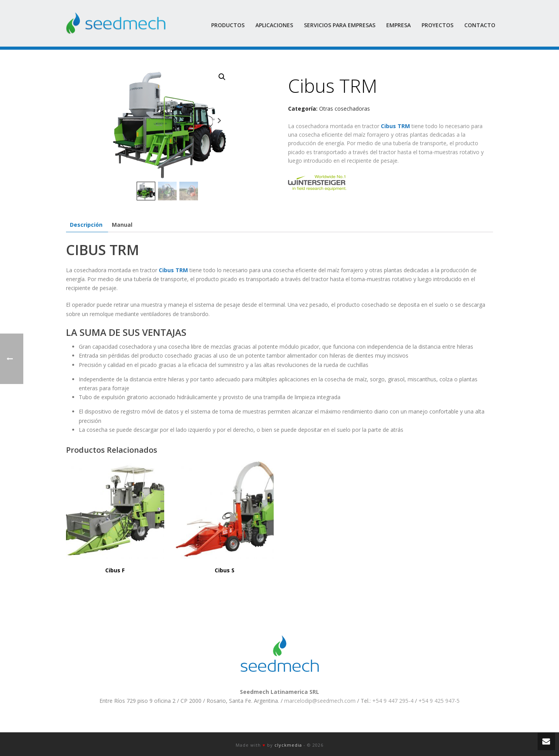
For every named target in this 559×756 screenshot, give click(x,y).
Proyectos (437, 25)
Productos (228, 25)
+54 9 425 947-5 (439, 701)
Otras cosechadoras (345, 109)
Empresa (398, 25)
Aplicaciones (274, 25)
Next (219, 121)
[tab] (86, 225)
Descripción (86, 225)
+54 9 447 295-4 (393, 701)
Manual (122, 225)
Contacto (480, 25)
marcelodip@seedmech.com (320, 701)
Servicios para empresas (340, 25)
